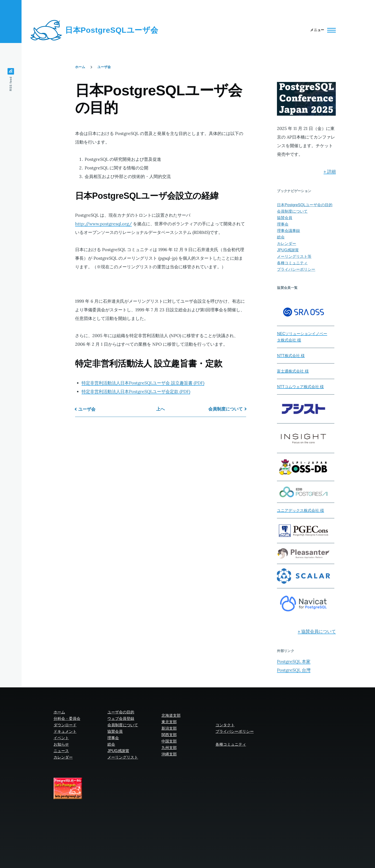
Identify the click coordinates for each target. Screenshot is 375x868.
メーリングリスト (123, 757)
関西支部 (169, 735)
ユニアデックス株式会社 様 (300, 510)
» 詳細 (330, 171)
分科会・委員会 (67, 719)
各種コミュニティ (292, 263)
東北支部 (169, 722)
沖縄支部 (169, 754)
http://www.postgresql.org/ (103, 224)
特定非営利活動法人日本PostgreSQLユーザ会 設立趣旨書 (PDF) (143, 383)
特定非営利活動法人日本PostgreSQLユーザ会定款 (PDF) (136, 391)
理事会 (283, 224)
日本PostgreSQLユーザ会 (112, 30)
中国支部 (169, 741)
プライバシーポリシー (296, 269)
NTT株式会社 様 (291, 356)
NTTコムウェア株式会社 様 (300, 387)
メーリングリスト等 (294, 256)
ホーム (80, 67)
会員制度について (226, 409)
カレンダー (287, 244)
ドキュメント (65, 731)
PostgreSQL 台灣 (294, 670)
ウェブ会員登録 (121, 719)
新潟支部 (169, 728)
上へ (160, 409)
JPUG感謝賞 (288, 250)
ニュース (61, 751)
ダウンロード (65, 725)
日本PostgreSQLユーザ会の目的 (305, 205)
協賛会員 (285, 218)
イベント (61, 738)
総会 (281, 237)
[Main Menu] (322, 30)
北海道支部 (171, 715)
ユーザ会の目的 (121, 712)
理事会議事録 (288, 231)
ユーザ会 (104, 67)
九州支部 (169, 748)
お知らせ (61, 744)
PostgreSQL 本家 (294, 661)
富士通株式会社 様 (293, 371)
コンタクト (225, 725)
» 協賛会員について (317, 631)
